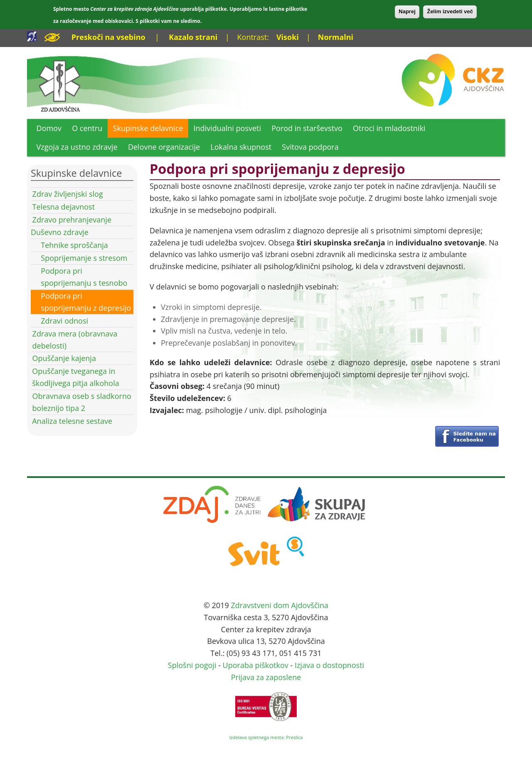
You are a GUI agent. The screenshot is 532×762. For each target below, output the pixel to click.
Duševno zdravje (60, 232)
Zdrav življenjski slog (68, 194)
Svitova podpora (310, 147)
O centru (87, 128)
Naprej (407, 11)
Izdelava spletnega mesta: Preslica (266, 737)
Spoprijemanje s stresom (84, 258)
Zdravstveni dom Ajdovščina (280, 605)
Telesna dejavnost (64, 207)
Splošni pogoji (192, 665)
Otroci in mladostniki (389, 128)
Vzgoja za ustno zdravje (77, 147)
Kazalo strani (193, 37)
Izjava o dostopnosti (329, 665)
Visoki (288, 37)
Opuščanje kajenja (64, 358)
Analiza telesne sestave (72, 421)
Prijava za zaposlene (266, 677)
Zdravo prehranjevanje (72, 220)
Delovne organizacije (164, 147)
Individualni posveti (228, 128)
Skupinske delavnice (148, 128)
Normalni (336, 37)
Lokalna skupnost (241, 147)
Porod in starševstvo (307, 128)
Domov (49, 128)
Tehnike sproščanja (74, 245)
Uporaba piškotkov (256, 665)
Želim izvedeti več (450, 11)
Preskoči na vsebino (108, 37)
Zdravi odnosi (64, 321)
